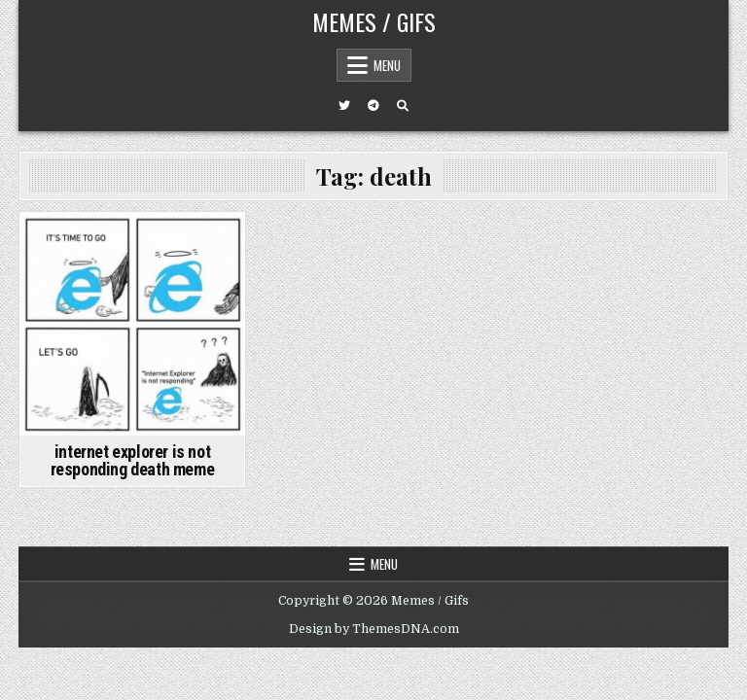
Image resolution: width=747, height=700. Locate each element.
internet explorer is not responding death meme (133, 460)
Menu (387, 65)
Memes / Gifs (374, 21)
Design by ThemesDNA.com (374, 629)
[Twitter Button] (344, 106)
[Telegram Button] (373, 106)
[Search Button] (403, 106)
